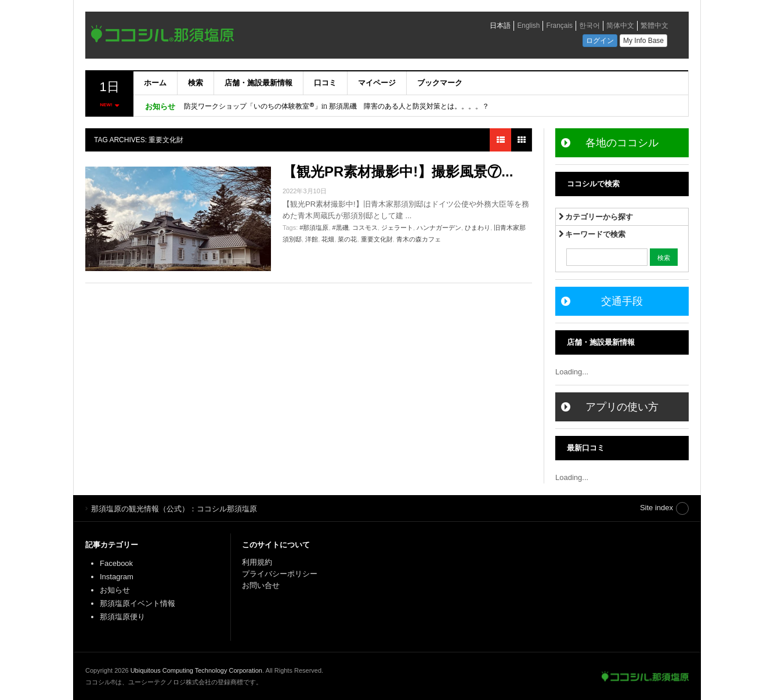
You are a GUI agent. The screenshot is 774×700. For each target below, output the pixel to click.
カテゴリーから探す (596, 217)
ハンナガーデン (439, 228)
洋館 (312, 239)
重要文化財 (377, 239)
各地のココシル (622, 143)
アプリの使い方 (622, 407)
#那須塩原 (314, 228)
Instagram (117, 577)
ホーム (155, 83)
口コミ (325, 83)
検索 (196, 83)
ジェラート (397, 228)
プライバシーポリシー (281, 574)
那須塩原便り (122, 617)
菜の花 (347, 239)
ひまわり (478, 228)
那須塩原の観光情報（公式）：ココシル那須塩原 (645, 676)
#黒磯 (341, 228)
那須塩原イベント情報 (138, 603)
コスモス (365, 228)
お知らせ (115, 590)
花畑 (328, 239)
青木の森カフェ (419, 239)
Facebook (116, 563)
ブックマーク (440, 83)
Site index (657, 508)
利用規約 (257, 562)
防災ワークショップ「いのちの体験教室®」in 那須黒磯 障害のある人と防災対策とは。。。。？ (337, 106)
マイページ (377, 83)
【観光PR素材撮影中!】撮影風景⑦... (398, 172)
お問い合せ (261, 585)
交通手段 (622, 301)
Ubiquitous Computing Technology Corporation (196, 670)
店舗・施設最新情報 (258, 83)
